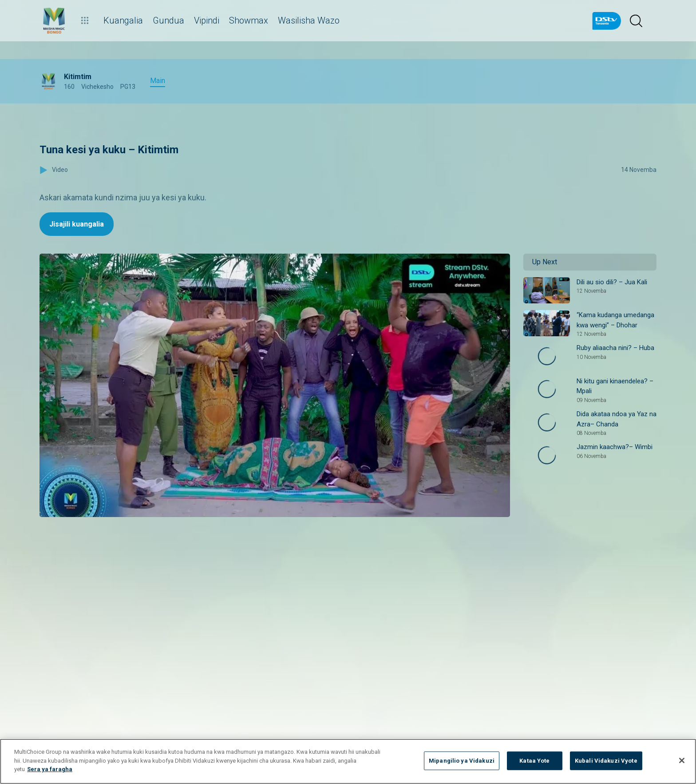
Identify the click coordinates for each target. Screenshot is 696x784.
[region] (348, 761)
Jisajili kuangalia (77, 224)
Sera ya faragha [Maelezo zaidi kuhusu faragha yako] (50, 769)
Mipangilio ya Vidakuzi (462, 761)
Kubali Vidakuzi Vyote (606, 761)
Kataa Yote (534, 761)
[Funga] (682, 760)
